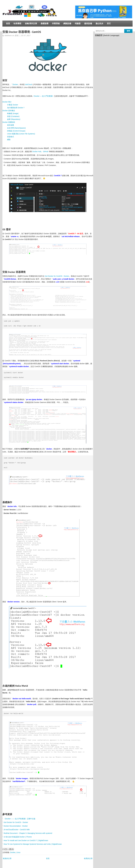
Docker (15, 84)
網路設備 (67, 24)
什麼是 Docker (12, 105)
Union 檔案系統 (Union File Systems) (21, 134)
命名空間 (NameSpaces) (16, 128)
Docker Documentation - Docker (16, 826)
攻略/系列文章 (31, 24)
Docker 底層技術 (9, 122)
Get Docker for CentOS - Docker (57, 276)
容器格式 (11, 137)
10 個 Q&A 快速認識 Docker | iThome (18, 837)
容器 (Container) (13, 116)
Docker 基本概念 (9, 111)
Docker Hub (37, 152)
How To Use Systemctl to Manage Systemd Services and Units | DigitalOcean (33, 844)
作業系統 (56, 24)
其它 (109, 24)
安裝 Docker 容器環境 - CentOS (22, 32)
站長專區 (17, 24)
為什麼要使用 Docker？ (16, 108)
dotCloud (29, 84)
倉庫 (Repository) (14, 119)
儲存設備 (88, 24)
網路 (9, 140)
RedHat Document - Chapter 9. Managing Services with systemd (28, 833)
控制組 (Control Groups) (16, 131)
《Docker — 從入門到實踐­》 (43, 96)
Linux (18, 852)
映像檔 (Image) (13, 113)
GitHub (46, 152)
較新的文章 (7, 858)
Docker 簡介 (7, 102)
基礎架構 (45, 24)
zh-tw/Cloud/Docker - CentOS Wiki (17, 830)
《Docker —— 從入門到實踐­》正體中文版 (19, 819)
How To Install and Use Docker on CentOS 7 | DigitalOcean (26, 840)
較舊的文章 (88, 858)
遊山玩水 (99, 24)
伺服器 (78, 24)
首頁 (8, 24)
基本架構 (11, 125)
